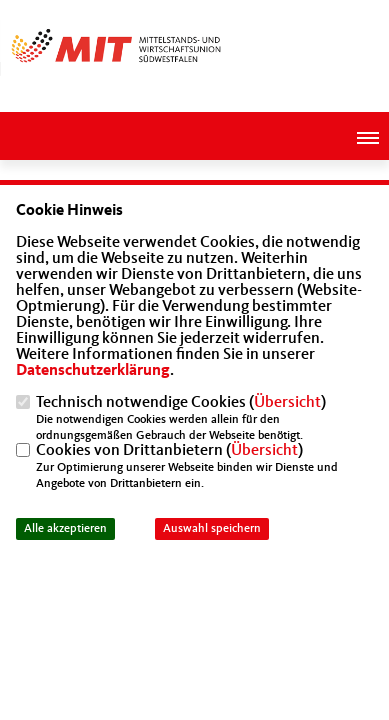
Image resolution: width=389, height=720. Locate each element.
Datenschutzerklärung (93, 371)
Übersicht (287, 403)
